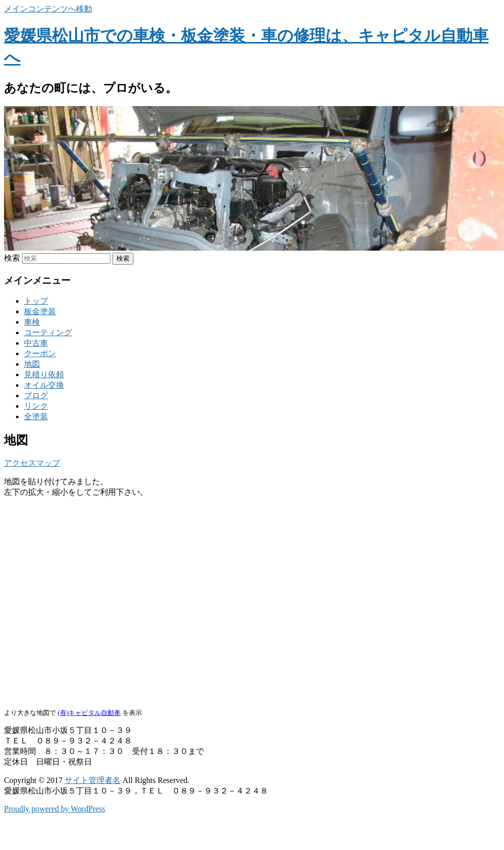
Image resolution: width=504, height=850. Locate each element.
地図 (32, 364)
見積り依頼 (44, 374)
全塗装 (36, 416)
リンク (36, 406)
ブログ (36, 395)
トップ (36, 301)
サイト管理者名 (92, 780)
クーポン (40, 353)
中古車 (36, 343)
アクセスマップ (32, 463)
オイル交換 (44, 385)
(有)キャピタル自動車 (89, 713)
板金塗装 (40, 311)
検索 (12, 258)
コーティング (48, 332)
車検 (32, 322)
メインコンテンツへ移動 (48, 9)
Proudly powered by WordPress (54, 809)
